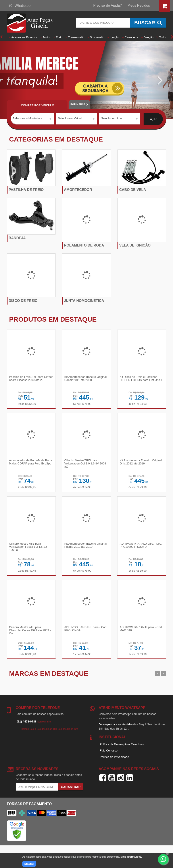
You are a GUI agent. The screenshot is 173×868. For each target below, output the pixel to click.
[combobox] (32, 119)
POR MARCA (79, 104)
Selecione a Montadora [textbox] (27, 119)
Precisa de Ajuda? (108, 5)
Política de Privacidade (114, 758)
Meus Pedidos (139, 5)
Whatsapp (20, 6)
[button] (13, 80)
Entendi (29, 864)
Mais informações (131, 857)
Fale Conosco (109, 752)
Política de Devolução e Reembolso (123, 745)
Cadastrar (71, 788)
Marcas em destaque (49, 675)
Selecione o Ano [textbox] (111, 119)
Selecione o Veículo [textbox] (71, 119)
